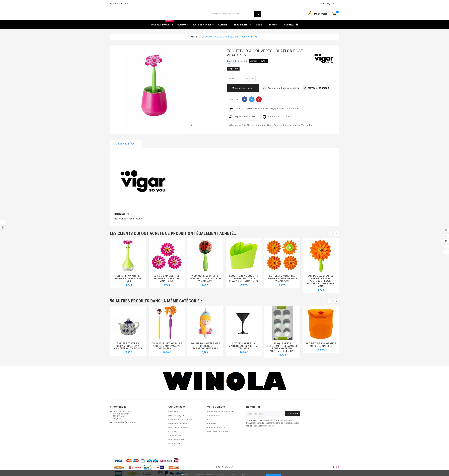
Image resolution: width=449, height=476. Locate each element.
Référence (120, 214)
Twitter (252, 99)
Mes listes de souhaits (218, 432)
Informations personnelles (221, 411)
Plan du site (174, 444)
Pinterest (259, 99)
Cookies (172, 432)
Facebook (245, 99)
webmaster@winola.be (124, 422)
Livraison (173, 411)
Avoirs (210, 419)
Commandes (213, 415)
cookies (185, 475)
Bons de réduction (216, 427)
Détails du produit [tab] (126, 144)
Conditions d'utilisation (180, 419)
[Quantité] (241, 78)
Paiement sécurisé (178, 423)
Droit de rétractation (179, 427)
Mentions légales (177, 415)
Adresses (212, 423)
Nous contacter (121, 4)
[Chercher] (232, 14)
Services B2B (175, 436)
